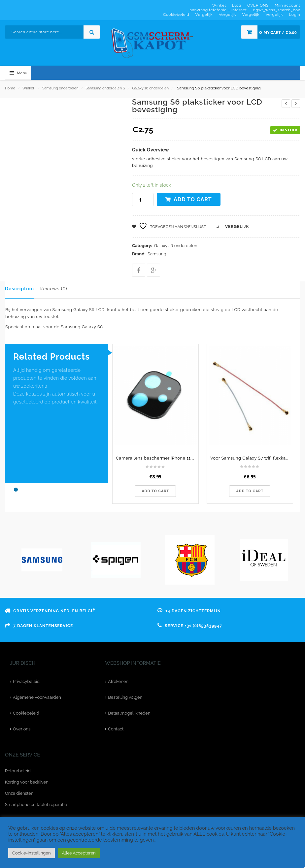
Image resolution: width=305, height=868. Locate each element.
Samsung (157, 254)
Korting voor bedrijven (27, 782)
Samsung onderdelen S (105, 88)
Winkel (28, 88)
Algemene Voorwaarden (37, 697)
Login (294, 15)
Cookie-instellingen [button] (32, 853)
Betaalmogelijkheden (129, 713)
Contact (116, 729)
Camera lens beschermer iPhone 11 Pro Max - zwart (157, 458)
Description (19, 289)
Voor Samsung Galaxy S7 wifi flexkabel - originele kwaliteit (252, 458)
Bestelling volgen (125, 697)
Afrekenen (118, 681)
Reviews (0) (53, 289)
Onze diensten (19, 793)
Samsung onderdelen (60, 88)
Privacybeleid (26, 681)
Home (10, 88)
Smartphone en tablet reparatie (36, 804)
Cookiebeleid (26, 713)
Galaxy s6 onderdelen (150, 88)
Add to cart (193, 199)
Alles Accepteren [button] (79, 853)
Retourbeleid (18, 771)
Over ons (22, 729)
